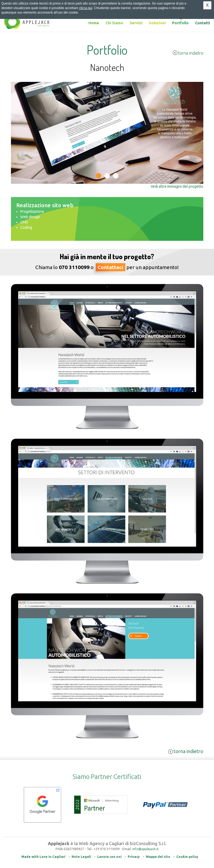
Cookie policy (187, 857)
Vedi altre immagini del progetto (177, 186)
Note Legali (81, 857)
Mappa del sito (158, 857)
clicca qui (86, 8)
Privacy (134, 857)
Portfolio (180, 23)
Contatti (203, 23)
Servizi (136, 23)
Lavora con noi (109, 857)
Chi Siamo (114, 23)
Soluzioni (157, 23)
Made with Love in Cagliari (43, 857)
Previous (19, 187)
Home (94, 23)
